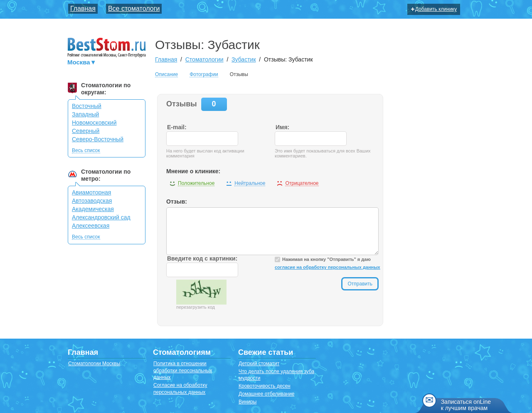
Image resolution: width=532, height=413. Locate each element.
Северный (86, 131)
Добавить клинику (434, 9)
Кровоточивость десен (265, 386)
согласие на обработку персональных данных (328, 267)
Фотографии (204, 75)
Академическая (93, 209)
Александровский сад (101, 217)
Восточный (87, 106)
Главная (83, 9)
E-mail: (177, 127)
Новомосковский (94, 123)
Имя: (282, 127)
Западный (85, 114)
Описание (166, 75)
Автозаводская (92, 201)
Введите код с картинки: (202, 258)
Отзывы (239, 74)
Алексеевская (91, 226)
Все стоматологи (134, 9)
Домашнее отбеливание (266, 394)
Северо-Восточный (98, 139)
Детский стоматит (259, 364)
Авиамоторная (91, 192)
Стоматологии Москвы (94, 364)
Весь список (86, 151)
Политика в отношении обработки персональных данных (183, 371)
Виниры (248, 402)
